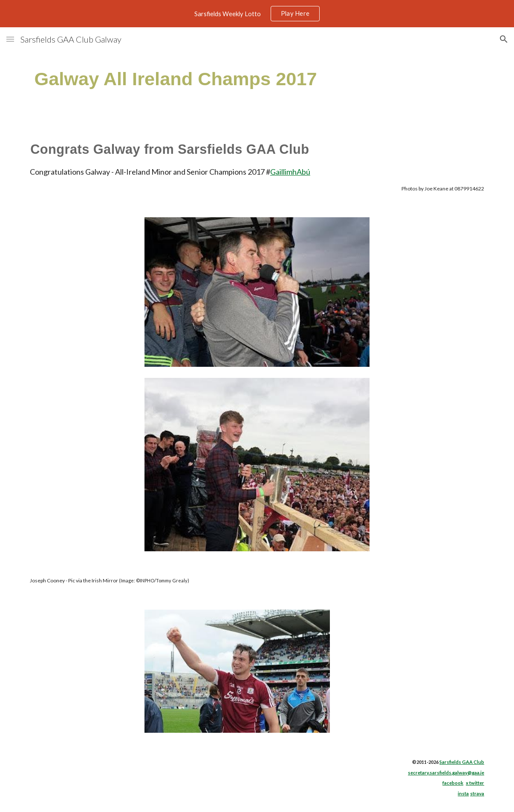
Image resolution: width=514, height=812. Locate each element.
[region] (257, 14)
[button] (10, 39)
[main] (218, 79)
